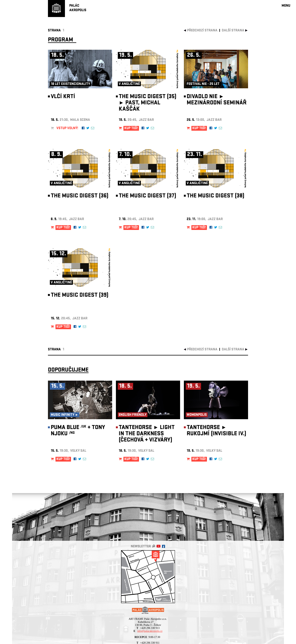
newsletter (141, 547)
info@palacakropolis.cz (150, 631)
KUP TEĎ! (131, 128)
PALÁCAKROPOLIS (78, 8)
